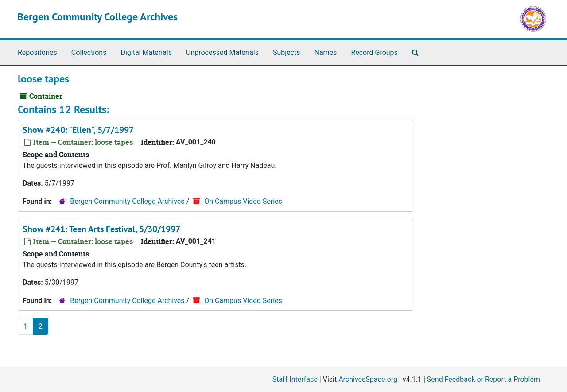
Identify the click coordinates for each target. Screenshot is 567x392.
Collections (89, 52)
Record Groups (374, 52)
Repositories (37, 52)
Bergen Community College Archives (97, 17)
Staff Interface (295, 379)
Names (326, 52)
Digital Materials (146, 52)
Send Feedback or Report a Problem (484, 379)
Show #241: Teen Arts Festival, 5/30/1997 (101, 229)
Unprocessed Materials (222, 52)
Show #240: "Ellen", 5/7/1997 (78, 130)
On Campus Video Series (243, 201)
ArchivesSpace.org (368, 379)
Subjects (286, 52)
